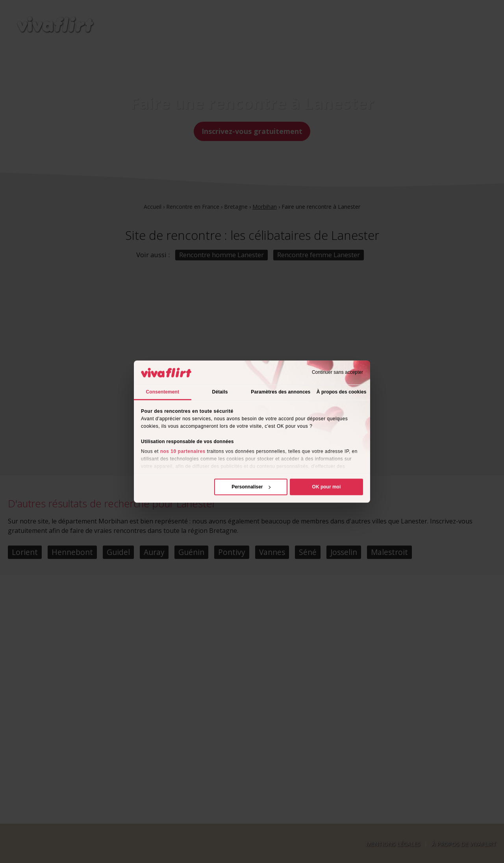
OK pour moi (327, 487)
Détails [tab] (220, 392)
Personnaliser (251, 487)
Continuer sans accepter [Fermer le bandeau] (337, 373)
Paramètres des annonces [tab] (281, 392)
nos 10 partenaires (183, 451)
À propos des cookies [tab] (342, 392)
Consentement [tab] (163, 392)
